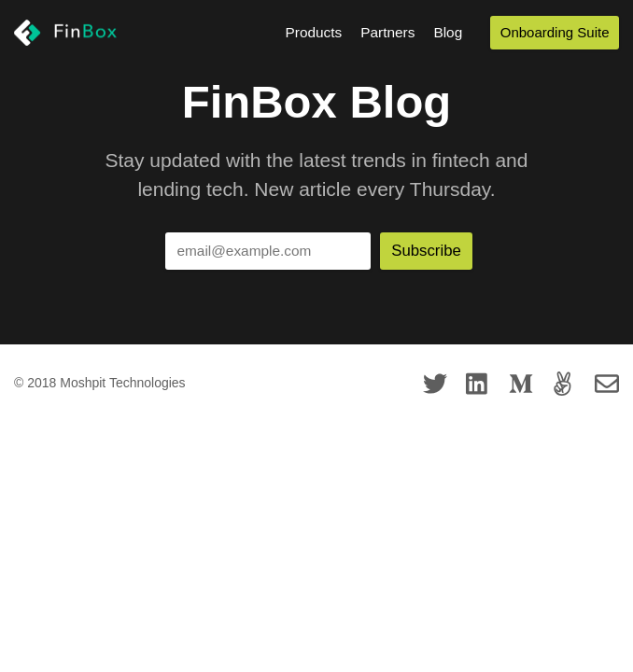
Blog (448, 32)
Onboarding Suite (555, 32)
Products (314, 32)
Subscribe (426, 251)
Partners (387, 32)
